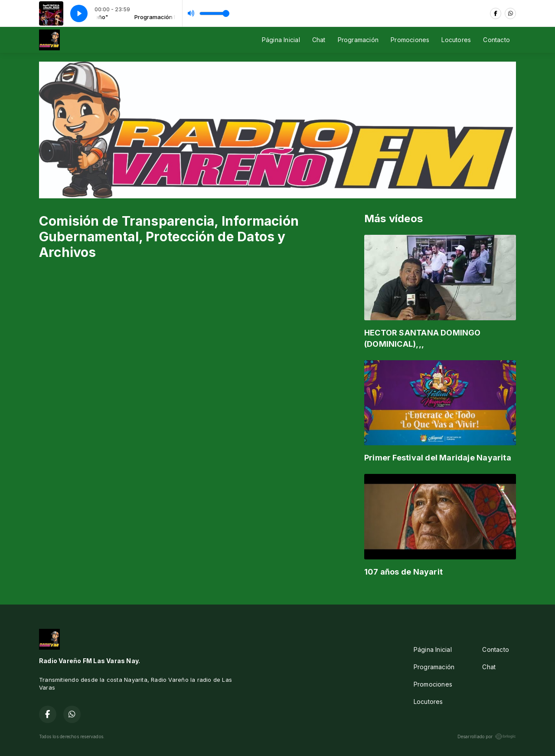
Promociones (410, 40)
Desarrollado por (487, 736)
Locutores (456, 40)
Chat (319, 40)
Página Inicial (281, 40)
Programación (358, 40)
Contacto (496, 40)
